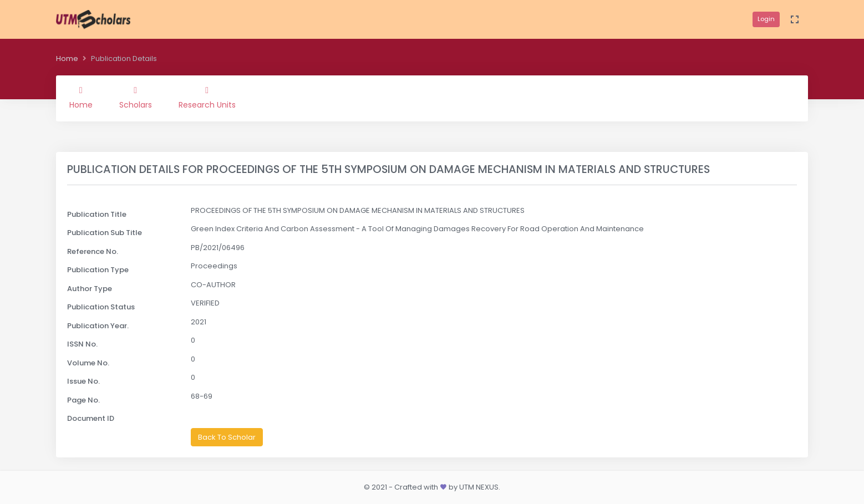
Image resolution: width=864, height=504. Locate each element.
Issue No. (83, 381)
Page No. (83, 400)
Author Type (90, 289)
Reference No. (93, 251)
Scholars (136, 98)
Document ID (91, 418)
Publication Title (97, 214)
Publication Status (101, 307)
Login (766, 19)
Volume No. (88, 363)
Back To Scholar (227, 437)
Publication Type (98, 270)
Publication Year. (98, 326)
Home (67, 58)
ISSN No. (82, 344)
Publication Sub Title (105, 233)
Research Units (207, 98)
